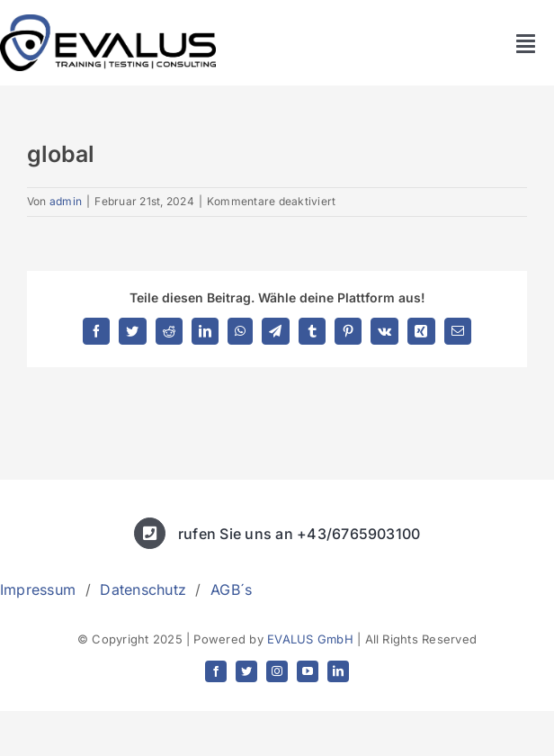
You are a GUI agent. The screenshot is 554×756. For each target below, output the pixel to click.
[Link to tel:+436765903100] (150, 533)
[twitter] (246, 671)
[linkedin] (338, 671)
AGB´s (231, 589)
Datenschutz (143, 589)
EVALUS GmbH (310, 639)
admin (66, 201)
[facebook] (216, 671)
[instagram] (277, 671)
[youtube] (308, 671)
